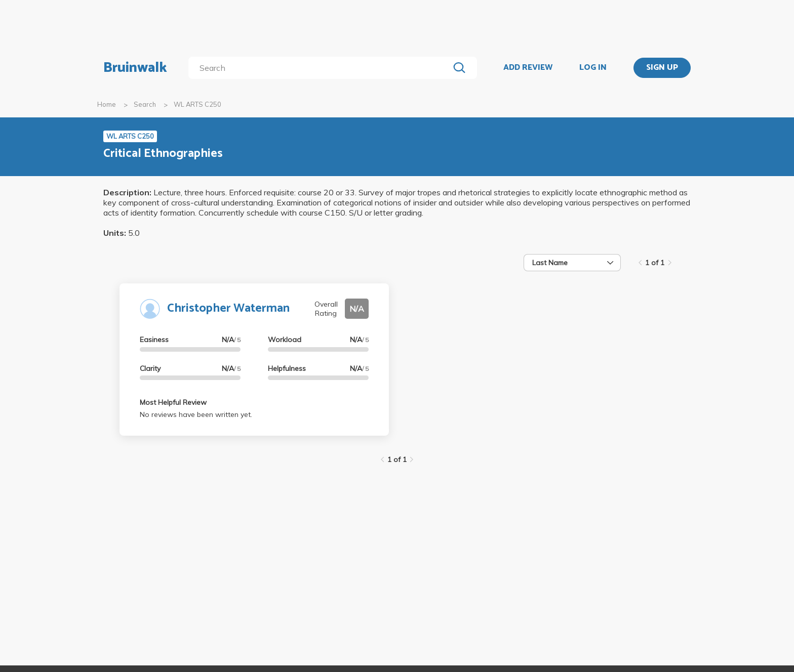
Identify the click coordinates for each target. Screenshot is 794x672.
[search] (321, 68)
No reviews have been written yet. (196, 414)
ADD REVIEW (528, 68)
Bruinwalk (135, 68)
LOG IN (593, 68)
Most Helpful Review (173, 402)
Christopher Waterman (228, 308)
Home (107, 104)
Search (145, 104)
